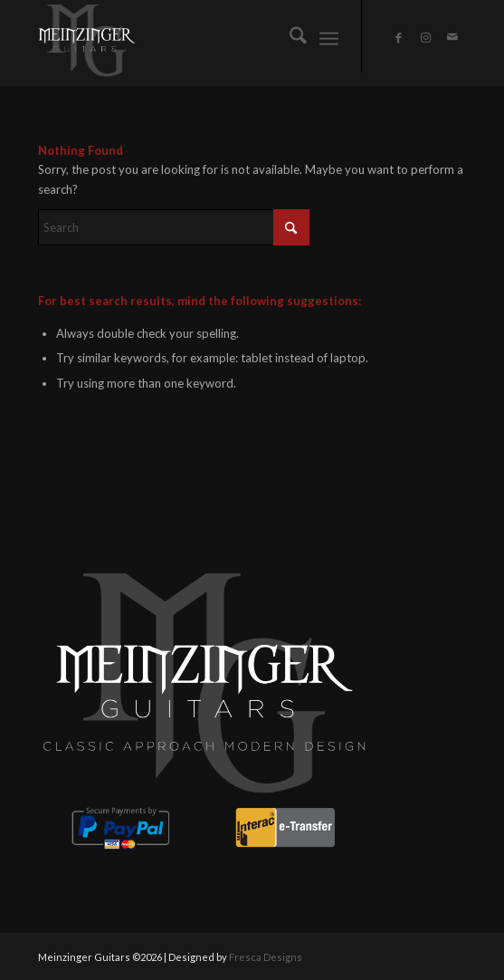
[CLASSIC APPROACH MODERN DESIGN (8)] (209, 41)
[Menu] (329, 36)
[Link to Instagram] (425, 38)
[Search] (289, 36)
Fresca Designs (266, 957)
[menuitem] (289, 36)
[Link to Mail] (452, 37)
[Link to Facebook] (398, 38)
